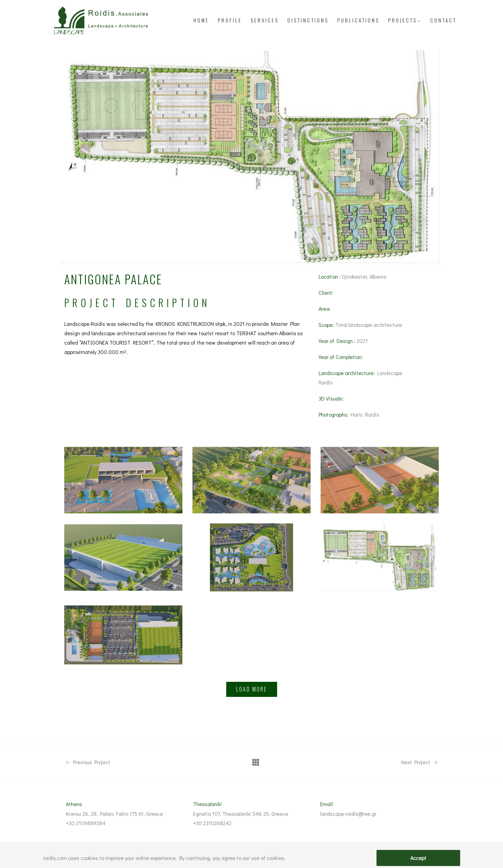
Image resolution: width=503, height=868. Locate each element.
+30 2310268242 (212, 823)
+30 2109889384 (86, 823)
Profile (230, 20)
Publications (358, 20)
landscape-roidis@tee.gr (348, 814)
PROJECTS (405, 20)
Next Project (419, 762)
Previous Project (88, 762)
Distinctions (308, 20)
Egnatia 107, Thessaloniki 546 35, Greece (241, 814)
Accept (418, 858)
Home (201, 20)
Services (265, 20)
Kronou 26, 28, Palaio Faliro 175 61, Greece (114, 814)
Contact (443, 20)
